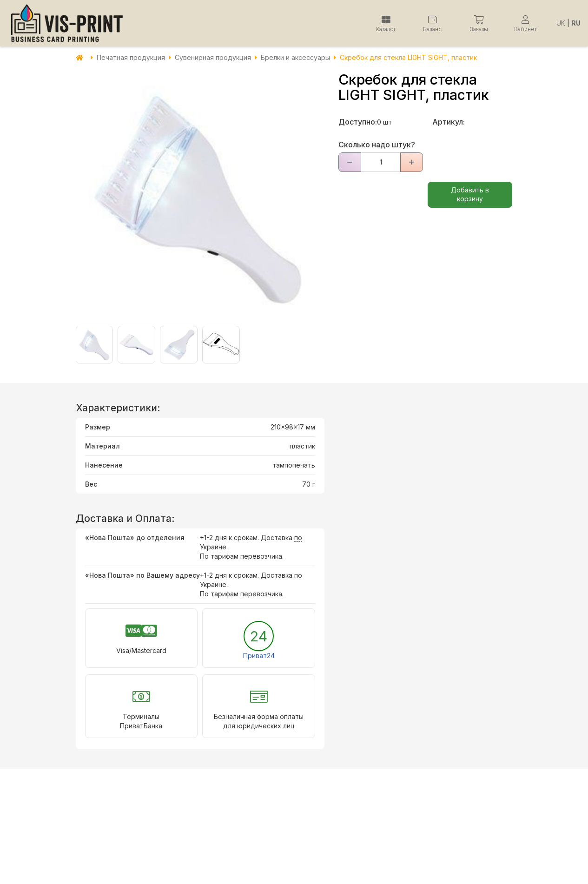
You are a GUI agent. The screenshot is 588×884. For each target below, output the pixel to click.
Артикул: (449, 122)
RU (576, 23)
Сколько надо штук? (377, 145)
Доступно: (358, 122)
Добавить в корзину (470, 194)
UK (561, 23)
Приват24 (259, 656)
